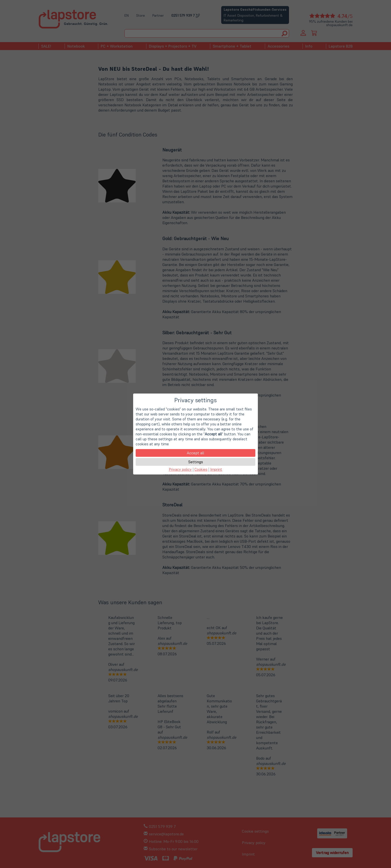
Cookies (201, 469)
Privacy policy (180, 469)
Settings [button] (196, 462)
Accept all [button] (195, 453)
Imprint (216, 469)
